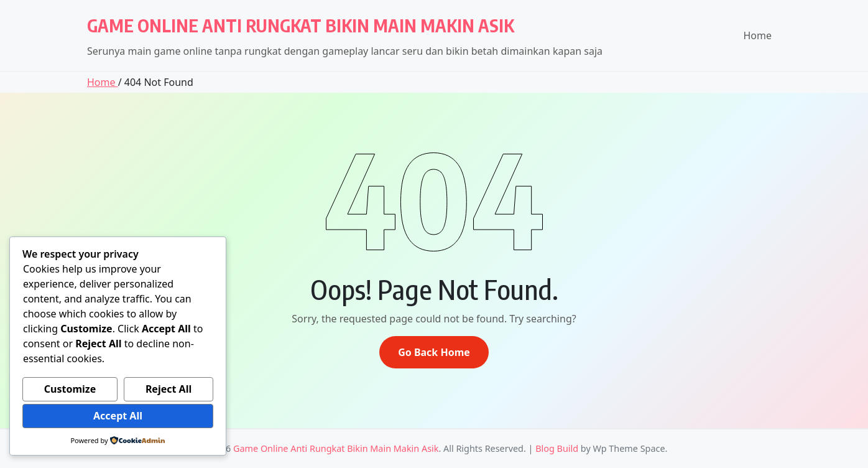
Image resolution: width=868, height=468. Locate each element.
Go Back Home (434, 352)
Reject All (169, 389)
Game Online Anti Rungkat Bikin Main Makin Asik (301, 25)
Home (757, 35)
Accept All (118, 416)
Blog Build (557, 448)
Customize (70, 389)
